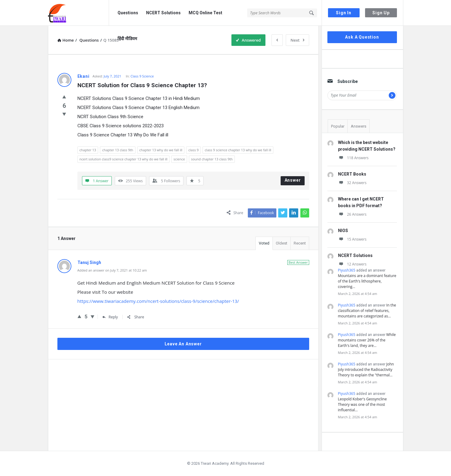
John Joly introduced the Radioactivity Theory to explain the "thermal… (366, 370)
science (179, 159)
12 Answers (352, 264)
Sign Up (381, 13)
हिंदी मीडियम (127, 39)
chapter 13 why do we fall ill (161, 150)
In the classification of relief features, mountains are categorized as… (367, 311)
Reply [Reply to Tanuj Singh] (110, 317)
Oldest (282, 243)
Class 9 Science (142, 76)
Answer (293, 180)
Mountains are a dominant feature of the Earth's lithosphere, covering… (367, 281)
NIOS (343, 231)
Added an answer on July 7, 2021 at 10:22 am (112, 270)
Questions (128, 13)
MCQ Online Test (205, 13)
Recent (300, 243)
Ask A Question (362, 37)
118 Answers (353, 158)
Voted (264, 243)
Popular (338, 126)
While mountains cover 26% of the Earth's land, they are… (367, 340)
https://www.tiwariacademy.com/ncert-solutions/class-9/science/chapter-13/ (158, 301)
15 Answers (352, 239)
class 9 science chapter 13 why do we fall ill (238, 150)
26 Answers (352, 214)
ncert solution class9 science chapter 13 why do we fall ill (124, 159)
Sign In (344, 13)
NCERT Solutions (163, 13)
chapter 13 (88, 150)
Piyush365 (347, 270)
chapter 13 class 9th (118, 150)
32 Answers (352, 183)
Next (297, 40)
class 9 (193, 150)
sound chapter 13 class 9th (212, 159)
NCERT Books (352, 174)
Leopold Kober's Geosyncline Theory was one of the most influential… (362, 404)
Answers (359, 126)
